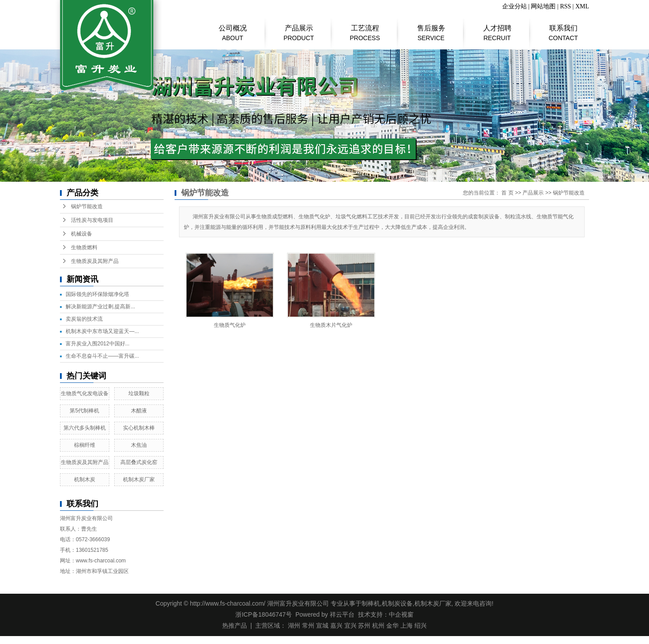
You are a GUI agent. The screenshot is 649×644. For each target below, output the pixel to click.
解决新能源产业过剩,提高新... (100, 307)
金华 (392, 625)
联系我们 (563, 29)
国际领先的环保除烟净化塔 (97, 294)
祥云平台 (342, 614)
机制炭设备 (397, 603)
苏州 (364, 625)
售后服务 (431, 29)
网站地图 (543, 6)
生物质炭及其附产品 (95, 261)
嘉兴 (336, 625)
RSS (565, 6)
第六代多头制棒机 (85, 428)
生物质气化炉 (230, 325)
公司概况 (233, 29)
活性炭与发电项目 (92, 220)
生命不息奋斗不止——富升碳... (102, 356)
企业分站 (515, 6)
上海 (407, 625)
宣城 (322, 625)
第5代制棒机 (84, 411)
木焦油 (139, 445)
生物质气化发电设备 (85, 393)
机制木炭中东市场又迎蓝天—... (102, 331)
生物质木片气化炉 (331, 325)
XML (582, 6)
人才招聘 (497, 29)
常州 (308, 625)
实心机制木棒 (139, 428)
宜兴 (351, 625)
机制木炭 (85, 479)
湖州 (294, 625)
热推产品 (235, 625)
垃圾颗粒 (139, 393)
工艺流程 (365, 29)
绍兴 (421, 625)
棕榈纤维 (85, 445)
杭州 (378, 625)
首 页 (507, 193)
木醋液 (139, 411)
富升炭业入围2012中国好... (98, 344)
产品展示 (299, 29)
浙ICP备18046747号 (264, 614)
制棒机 (371, 603)
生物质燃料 (84, 247)
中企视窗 (401, 614)
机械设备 (82, 234)
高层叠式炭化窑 (139, 462)
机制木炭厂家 (139, 479)
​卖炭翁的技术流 (84, 319)
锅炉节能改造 (87, 206)
